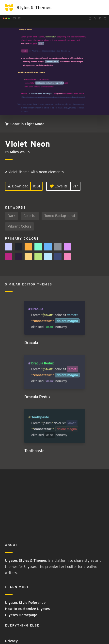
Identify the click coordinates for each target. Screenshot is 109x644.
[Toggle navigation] (99, 7)
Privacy (11, 641)
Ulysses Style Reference (25, 603)
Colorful (30, 216)
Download (18, 186)
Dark (12, 216)
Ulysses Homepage (21, 615)
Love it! (59, 186)
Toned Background (60, 216)
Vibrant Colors (19, 226)
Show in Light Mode (25, 124)
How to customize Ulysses (27, 609)
